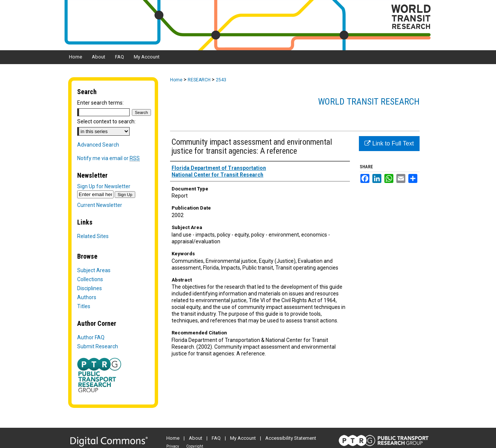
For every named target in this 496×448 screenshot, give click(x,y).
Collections (90, 279)
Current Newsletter (100, 205)
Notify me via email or (108, 158)
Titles (84, 306)
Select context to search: (106, 121)
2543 (221, 80)
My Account (243, 438)
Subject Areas (94, 270)
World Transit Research (369, 102)
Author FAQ (91, 337)
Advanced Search (98, 145)
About (196, 438)
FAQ (216, 438)
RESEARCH (199, 80)
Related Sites (93, 236)
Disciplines (90, 288)
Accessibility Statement (291, 438)
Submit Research (98, 346)
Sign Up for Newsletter (104, 186)
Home (176, 80)
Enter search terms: (100, 103)
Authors (87, 297)
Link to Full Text (389, 143)
